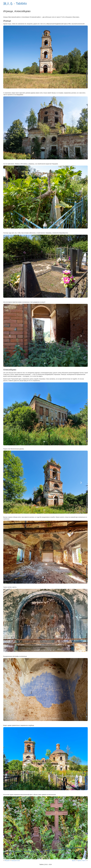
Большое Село (16, 861)
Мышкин (7, 861)
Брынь (74, 861)
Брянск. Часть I (82, 861)
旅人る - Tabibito (15, 3)
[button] (10, 335)
